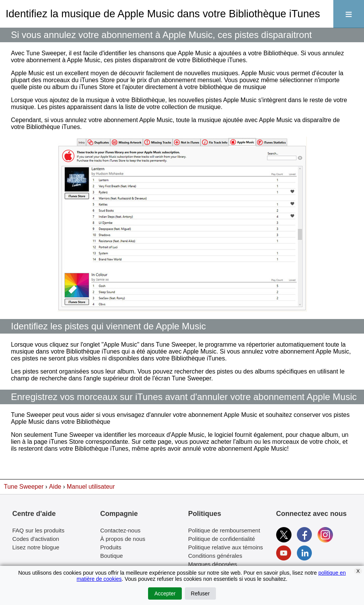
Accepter (165, 593)
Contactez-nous (120, 530)
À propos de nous (123, 539)
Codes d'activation (36, 539)
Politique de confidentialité (222, 539)
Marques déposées (213, 564)
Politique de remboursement (224, 530)
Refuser (200, 593)
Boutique (111, 556)
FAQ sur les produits (38, 530)
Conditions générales (215, 556)
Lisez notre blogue (36, 547)
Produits (111, 547)
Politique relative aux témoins (226, 547)
